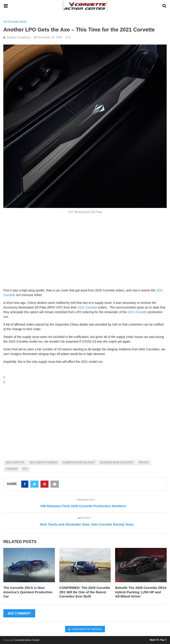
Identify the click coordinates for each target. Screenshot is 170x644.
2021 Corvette (87, 307)
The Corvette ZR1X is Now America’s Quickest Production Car (28, 592)
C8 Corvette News (15, 22)
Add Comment (19, 613)
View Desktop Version (85, 629)
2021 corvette (15, 463)
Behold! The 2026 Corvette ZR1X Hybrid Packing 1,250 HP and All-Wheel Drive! (141, 592)
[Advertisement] (85, 250)
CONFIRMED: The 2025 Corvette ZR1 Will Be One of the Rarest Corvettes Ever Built (85, 592)
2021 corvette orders (43, 463)
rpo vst (144, 463)
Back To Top (158, 640)
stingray (12, 469)
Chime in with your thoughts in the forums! (34, 369)
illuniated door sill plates (117, 463)
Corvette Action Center (27, 640)
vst (25, 469)
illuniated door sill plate (79, 463)
